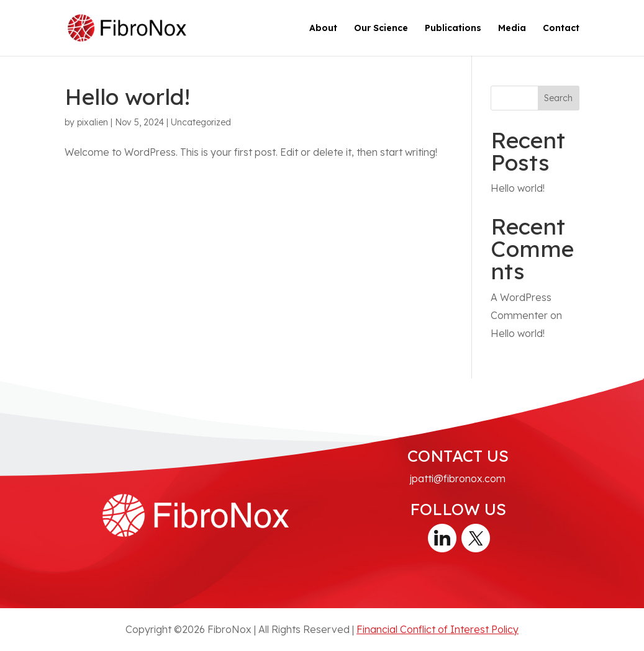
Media (512, 29)
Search (558, 98)
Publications (453, 29)
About (323, 29)
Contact (561, 29)
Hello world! (127, 97)
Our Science (381, 29)
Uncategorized (201, 122)
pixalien (93, 122)
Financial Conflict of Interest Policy (438, 629)
